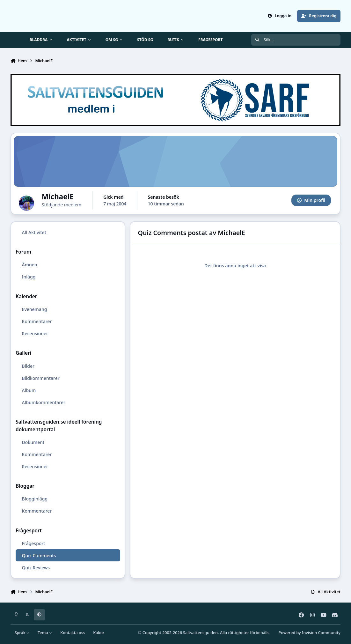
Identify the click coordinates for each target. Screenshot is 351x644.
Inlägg (29, 277)
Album (29, 390)
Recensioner (35, 333)
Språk (22, 633)
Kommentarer (37, 321)
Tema (45, 633)
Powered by (310, 633)
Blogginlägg (35, 499)
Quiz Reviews (36, 568)
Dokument (33, 442)
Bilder (28, 366)
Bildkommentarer (41, 378)
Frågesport (34, 543)
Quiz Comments (39, 555)
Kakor (99, 633)
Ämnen (30, 265)
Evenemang (35, 309)
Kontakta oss (73, 633)
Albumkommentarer (44, 402)
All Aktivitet (34, 232)
